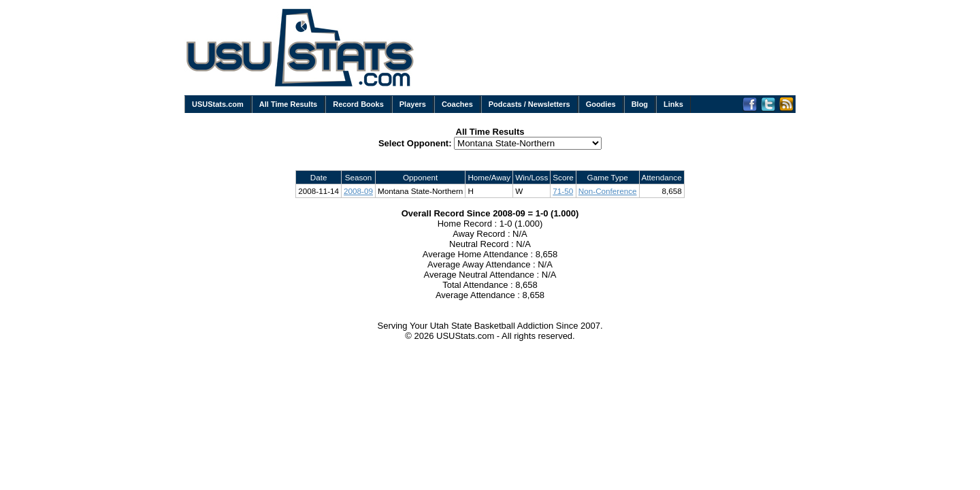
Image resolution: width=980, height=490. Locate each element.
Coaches (457, 104)
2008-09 (358, 191)
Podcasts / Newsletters (529, 104)
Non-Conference (608, 191)
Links (673, 104)
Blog (640, 104)
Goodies (601, 104)
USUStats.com (218, 104)
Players (413, 104)
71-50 (563, 191)
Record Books (358, 104)
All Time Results (288, 104)
